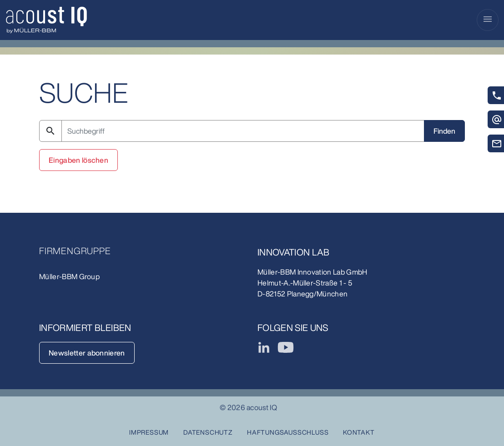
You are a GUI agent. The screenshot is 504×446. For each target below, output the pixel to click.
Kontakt (359, 432)
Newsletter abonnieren (87, 353)
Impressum (149, 432)
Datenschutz (208, 432)
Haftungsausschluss (288, 432)
